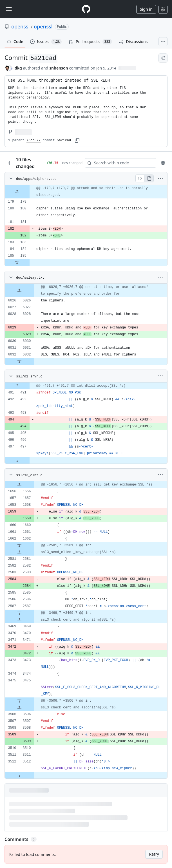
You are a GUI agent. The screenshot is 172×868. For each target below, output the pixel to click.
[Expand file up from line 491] (17, 386)
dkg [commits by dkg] (18, 68)
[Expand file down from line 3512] (19, 775)
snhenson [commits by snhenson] (59, 68)
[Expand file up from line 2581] (19, 552)
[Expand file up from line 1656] (19, 485)
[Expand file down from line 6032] (19, 361)
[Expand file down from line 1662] (19, 545)
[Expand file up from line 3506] (19, 708)
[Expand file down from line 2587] (19, 613)
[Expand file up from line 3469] (19, 620)
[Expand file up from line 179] (17, 192)
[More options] (160, 178)
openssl (20, 26)
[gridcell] (86, 192)
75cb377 (33, 140)
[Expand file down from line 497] (17, 460)
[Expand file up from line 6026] (19, 290)
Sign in (146, 9)
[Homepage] (86, 9)
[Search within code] (118, 163)
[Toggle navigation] (9, 9)
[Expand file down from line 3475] (19, 701)
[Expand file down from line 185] (17, 263)
